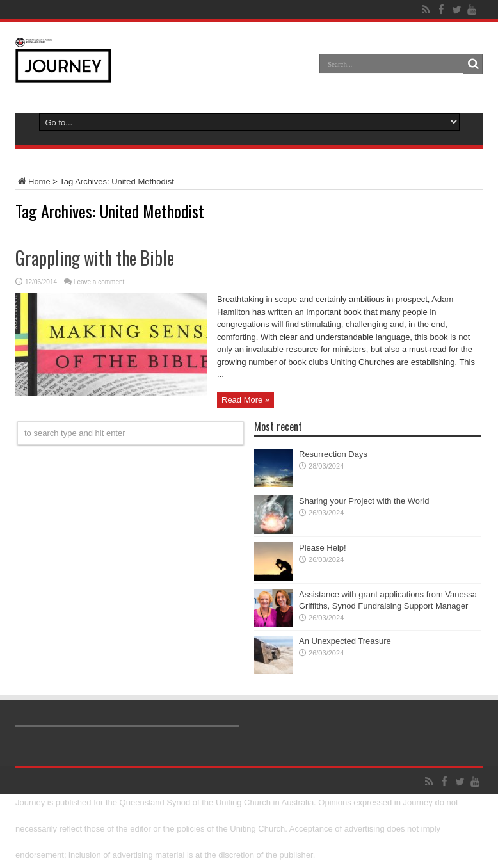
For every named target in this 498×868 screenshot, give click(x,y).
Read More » (245, 400)
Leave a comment (99, 282)
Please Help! (323, 548)
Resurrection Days (333, 454)
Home (33, 181)
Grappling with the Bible (95, 258)
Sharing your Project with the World (364, 501)
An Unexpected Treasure (345, 641)
